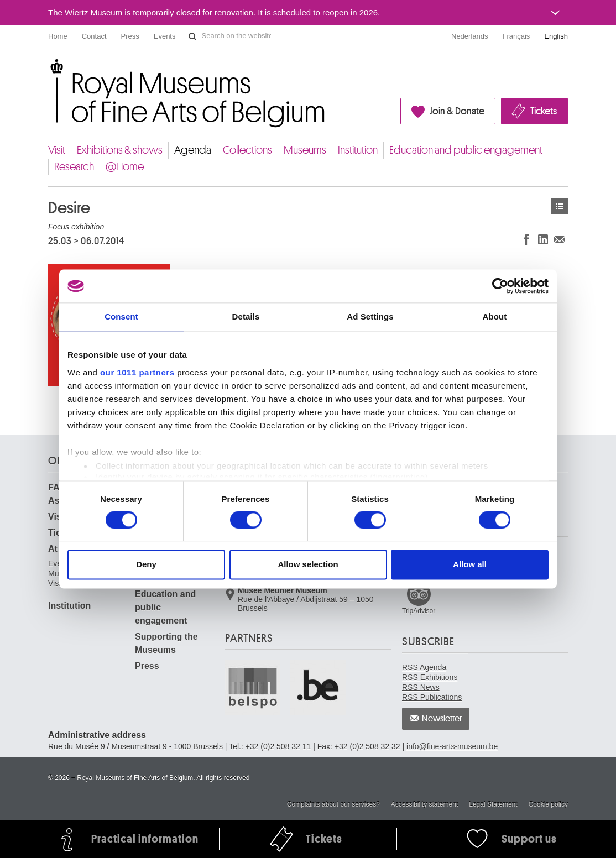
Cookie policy (548, 804)
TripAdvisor (419, 611)
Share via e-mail (560, 239)
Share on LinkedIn (543, 239)
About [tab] (495, 316)
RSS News (421, 687)
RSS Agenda (424, 667)
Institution (358, 150)
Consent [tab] (121, 316)
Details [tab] (246, 316)
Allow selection (308, 565)
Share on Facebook (526, 239)
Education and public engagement (466, 150)
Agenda (193, 150)
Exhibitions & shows (120, 150)
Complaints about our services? (333, 804)
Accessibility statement (424, 804)
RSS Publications (432, 697)
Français (516, 36)
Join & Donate (457, 111)
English (556, 36)
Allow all (470, 565)
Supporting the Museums (166, 643)
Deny (146, 565)
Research (74, 167)
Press (130, 36)
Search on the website (192, 36)
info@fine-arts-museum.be (452, 746)
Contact (94, 36)
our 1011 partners (137, 372)
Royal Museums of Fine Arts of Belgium (48, 72)
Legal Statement (493, 804)
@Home (125, 167)
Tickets (544, 111)
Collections (247, 150)
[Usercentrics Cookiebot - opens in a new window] (500, 286)
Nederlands (470, 36)
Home (58, 36)
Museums (305, 150)
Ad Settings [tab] (370, 316)
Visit (57, 150)
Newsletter (442, 719)
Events (165, 36)
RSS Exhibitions (430, 677)
